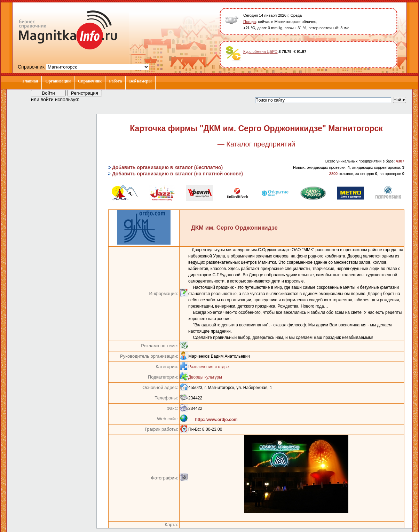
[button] (91, 99)
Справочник (90, 81)
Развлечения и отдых (209, 367)
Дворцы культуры (205, 377)
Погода (250, 22)
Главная (30, 81)
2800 (333, 174)
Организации (58, 81)
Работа (115, 81)
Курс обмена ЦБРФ (260, 51)
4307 (400, 161)
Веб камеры (140, 81)
